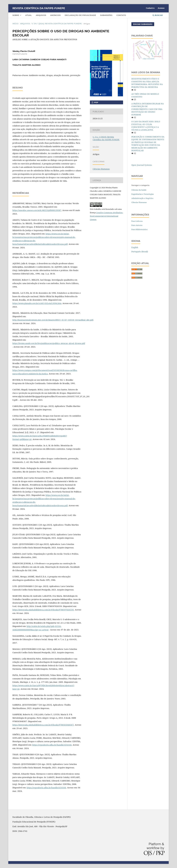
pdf (96, 102)
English (135, 247)
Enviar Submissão (143, 24)
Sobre (16, 15)
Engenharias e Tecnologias (143, 194)
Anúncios (55, 15)
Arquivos (41, 15)
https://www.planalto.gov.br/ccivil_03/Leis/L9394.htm (37, 303)
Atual (28, 15)
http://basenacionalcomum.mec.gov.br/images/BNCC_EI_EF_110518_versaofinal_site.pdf (53, 320)
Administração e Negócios (142, 198)
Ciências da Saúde (139, 190)
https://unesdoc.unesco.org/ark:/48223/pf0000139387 (37, 210)
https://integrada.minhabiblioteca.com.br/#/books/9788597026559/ (43, 610)
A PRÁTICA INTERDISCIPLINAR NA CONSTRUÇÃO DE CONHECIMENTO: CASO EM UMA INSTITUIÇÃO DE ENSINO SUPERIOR (148, 109)
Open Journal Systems (142, 165)
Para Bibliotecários (139, 229)
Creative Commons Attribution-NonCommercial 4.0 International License (106, 216)
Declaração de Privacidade (80, 15)
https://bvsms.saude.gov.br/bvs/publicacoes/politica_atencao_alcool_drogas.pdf (49, 343)
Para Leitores (137, 221)
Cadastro (150, 8)
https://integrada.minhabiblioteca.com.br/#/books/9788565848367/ (43, 725)
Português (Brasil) (140, 252)
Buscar (158, 15)
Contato (121, 15)
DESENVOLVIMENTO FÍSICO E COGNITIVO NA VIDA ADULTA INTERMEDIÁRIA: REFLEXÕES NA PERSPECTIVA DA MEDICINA (147, 83)
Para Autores (137, 225)
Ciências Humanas (101, 169)
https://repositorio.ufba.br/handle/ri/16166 (52, 745)
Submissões (106, 15)
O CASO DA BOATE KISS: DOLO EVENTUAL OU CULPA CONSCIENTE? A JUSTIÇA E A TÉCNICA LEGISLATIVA (146, 126)
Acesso (161, 8)
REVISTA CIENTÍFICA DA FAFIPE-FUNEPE (39, 8)
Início (15, 24)
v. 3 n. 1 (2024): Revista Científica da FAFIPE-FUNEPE (57, 24)
